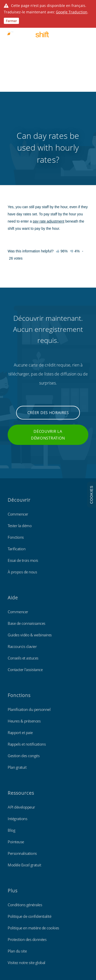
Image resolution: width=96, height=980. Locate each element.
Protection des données (27, 864)
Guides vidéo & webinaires (30, 559)
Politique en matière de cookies (33, 852)
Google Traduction (72, 12)
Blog (11, 755)
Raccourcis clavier (22, 571)
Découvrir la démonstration (48, 359)
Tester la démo (20, 450)
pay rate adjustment (49, 146)
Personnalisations (22, 778)
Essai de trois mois (23, 485)
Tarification (17, 473)
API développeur (21, 731)
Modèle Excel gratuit (24, 789)
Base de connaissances (26, 548)
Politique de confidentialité (29, 841)
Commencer (18, 438)
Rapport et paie (20, 657)
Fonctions (16, 462)
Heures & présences (24, 645)
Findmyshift (17, 919)
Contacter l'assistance (25, 594)
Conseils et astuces (23, 582)
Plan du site (17, 875)
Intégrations (17, 743)
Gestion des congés (24, 680)
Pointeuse (16, 766)
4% (75, 176)
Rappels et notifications (27, 668)
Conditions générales (25, 829)
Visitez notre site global (26, 887)
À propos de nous (22, 496)
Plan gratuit (17, 692)
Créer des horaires (48, 337)
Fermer (11, 21)
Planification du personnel (29, 634)
